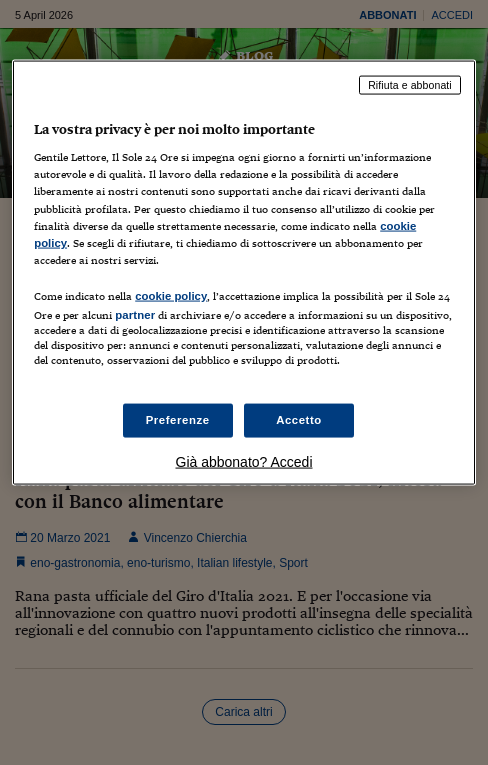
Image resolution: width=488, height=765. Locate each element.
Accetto (299, 420)
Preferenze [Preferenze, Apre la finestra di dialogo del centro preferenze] (178, 420)
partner (135, 314)
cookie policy (171, 295)
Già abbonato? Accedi (244, 462)
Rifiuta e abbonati (410, 84)
